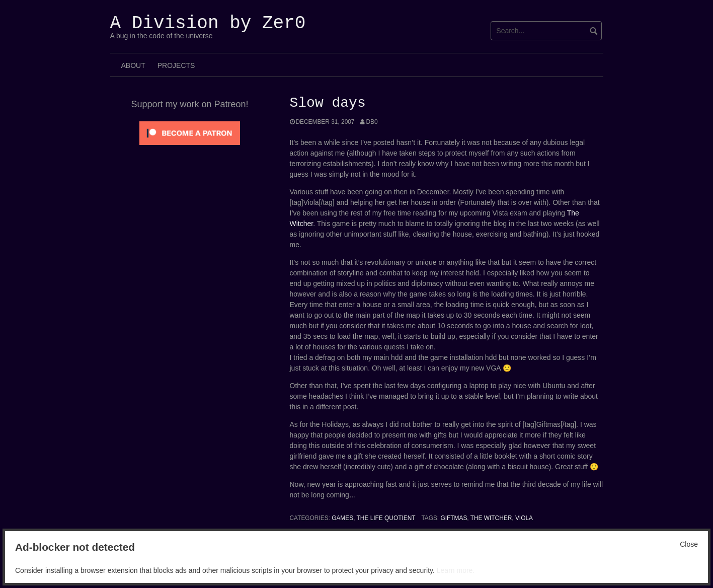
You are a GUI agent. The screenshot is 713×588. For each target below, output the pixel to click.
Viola (524, 518)
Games (342, 518)
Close (689, 544)
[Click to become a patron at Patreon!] (190, 132)
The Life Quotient (386, 518)
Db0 (372, 122)
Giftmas (454, 518)
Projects (176, 65)
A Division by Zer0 (208, 23)
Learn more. (456, 570)
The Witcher (491, 518)
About (133, 65)
